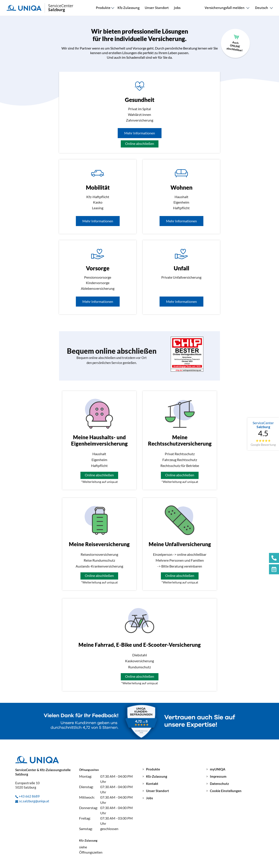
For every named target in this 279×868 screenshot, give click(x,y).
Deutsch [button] (262, 8)
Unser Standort (157, 8)
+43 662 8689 (29, 796)
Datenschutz (219, 784)
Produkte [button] (103, 8)
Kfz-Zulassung (128, 8)
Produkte (153, 769)
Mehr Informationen (140, 133)
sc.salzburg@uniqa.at (34, 801)
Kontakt (152, 784)
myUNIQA (218, 769)
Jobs (177, 8)
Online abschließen (140, 143)
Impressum (218, 776)
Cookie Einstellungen (226, 791)
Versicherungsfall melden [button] (225, 8)
